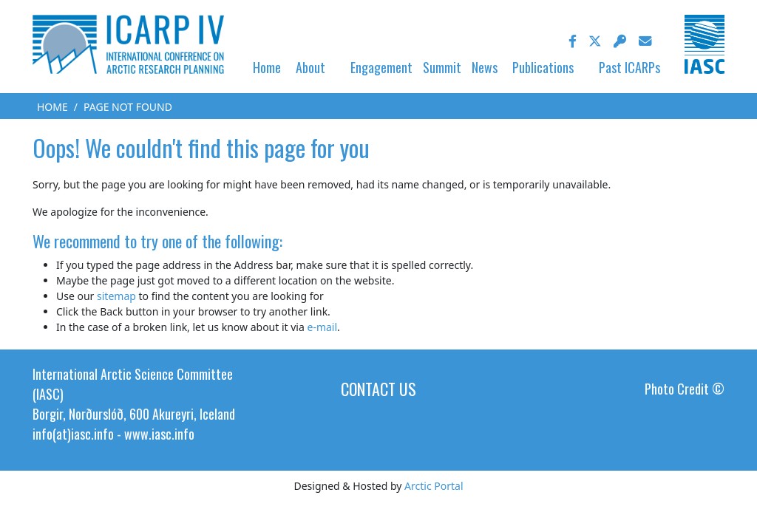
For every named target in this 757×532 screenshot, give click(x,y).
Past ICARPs (629, 67)
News (485, 67)
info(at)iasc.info (73, 434)
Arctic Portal (434, 486)
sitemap (116, 296)
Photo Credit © (685, 389)
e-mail (322, 327)
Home (267, 67)
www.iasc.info (159, 434)
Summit (442, 67)
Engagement (381, 67)
